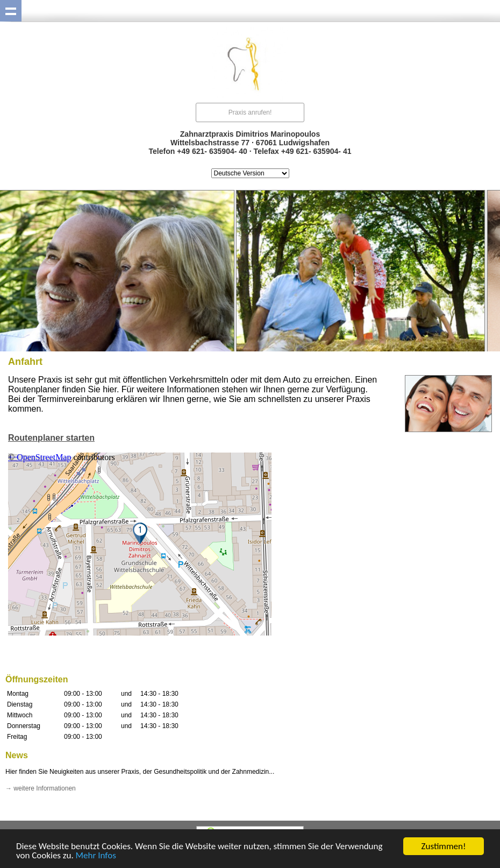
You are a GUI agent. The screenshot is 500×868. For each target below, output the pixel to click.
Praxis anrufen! (250, 112)
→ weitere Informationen (41, 788)
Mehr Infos (96, 856)
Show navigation (11, 11)
